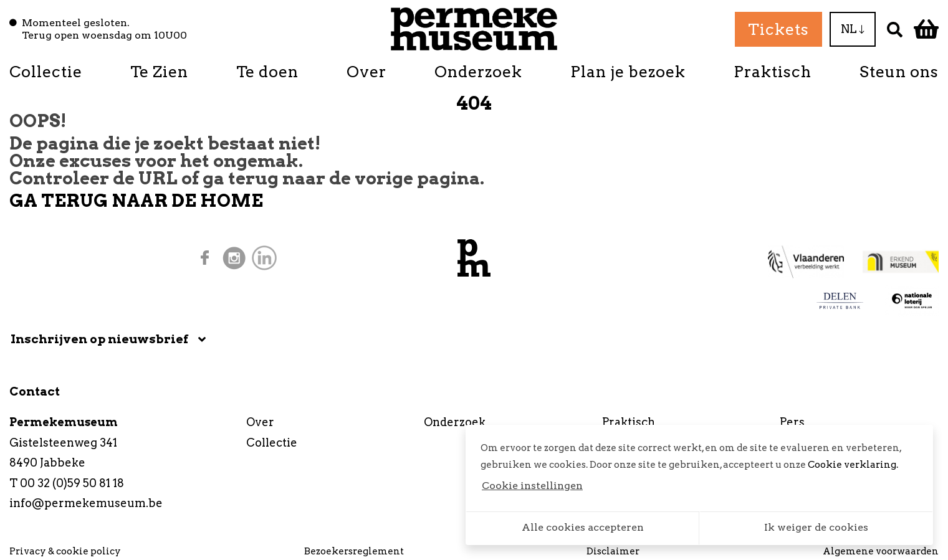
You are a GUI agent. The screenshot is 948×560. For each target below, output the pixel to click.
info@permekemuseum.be (86, 503)
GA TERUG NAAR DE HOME (136, 201)
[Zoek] (895, 29)
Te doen (267, 72)
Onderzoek (478, 72)
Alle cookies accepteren (583, 527)
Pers (792, 422)
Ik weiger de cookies (816, 527)
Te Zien (159, 72)
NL (853, 29)
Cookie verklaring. (853, 465)
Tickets (778, 29)
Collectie (46, 72)
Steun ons (899, 72)
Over (366, 72)
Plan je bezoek (628, 72)
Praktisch (773, 72)
